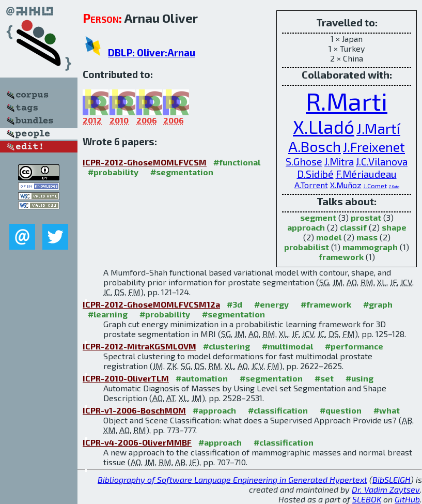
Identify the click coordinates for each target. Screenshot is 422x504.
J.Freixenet (374, 147)
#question (341, 410)
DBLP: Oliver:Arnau (152, 52)
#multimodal (287, 346)
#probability (113, 172)
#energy (271, 304)
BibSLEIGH (392, 479)
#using (360, 378)
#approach (214, 410)
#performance (354, 346)
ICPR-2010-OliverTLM (126, 378)
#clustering (226, 346)
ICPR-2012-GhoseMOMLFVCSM (145, 162)
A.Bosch (315, 146)
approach (306, 227)
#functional (237, 162)
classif (353, 227)
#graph (378, 304)
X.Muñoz (346, 185)
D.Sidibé (315, 174)
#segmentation (182, 172)
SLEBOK (367, 499)
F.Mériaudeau (366, 174)
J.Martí (378, 128)
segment (318, 217)
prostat (366, 217)
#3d (235, 304)
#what (387, 410)
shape (394, 227)
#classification (278, 410)
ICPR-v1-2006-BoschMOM (134, 410)
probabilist (307, 247)
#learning (108, 314)
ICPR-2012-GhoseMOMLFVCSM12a (151, 304)
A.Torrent (311, 185)
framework (341, 257)
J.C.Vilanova (382, 161)
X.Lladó (324, 127)
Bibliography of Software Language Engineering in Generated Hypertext (232, 479)
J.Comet (375, 186)
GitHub (407, 499)
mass (367, 237)
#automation (202, 378)
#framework (326, 304)
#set (324, 378)
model (329, 237)
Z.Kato (394, 187)
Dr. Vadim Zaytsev (386, 489)
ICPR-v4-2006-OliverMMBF (137, 442)
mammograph (370, 247)
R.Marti (347, 101)
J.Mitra (339, 161)
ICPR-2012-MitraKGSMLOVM (139, 346)
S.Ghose (304, 161)
